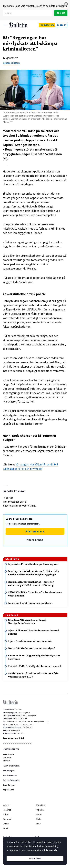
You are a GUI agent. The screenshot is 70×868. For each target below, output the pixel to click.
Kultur (39, 819)
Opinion (40, 810)
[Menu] (5, 25)
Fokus (39, 814)
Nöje (38, 824)
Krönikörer (41, 805)
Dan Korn (6, 760)
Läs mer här (51, 850)
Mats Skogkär (8, 754)
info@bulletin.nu (20, 718)
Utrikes (6, 814)
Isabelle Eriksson (11, 63)
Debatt (6, 828)
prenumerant (33, 524)
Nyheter (6, 805)
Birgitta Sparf (9, 790)
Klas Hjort (7, 757)
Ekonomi (7, 819)
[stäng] (66, 4)
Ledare (6, 824)
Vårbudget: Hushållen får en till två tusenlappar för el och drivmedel (30, 467)
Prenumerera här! (13, 738)
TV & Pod (7, 810)
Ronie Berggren (9, 785)
